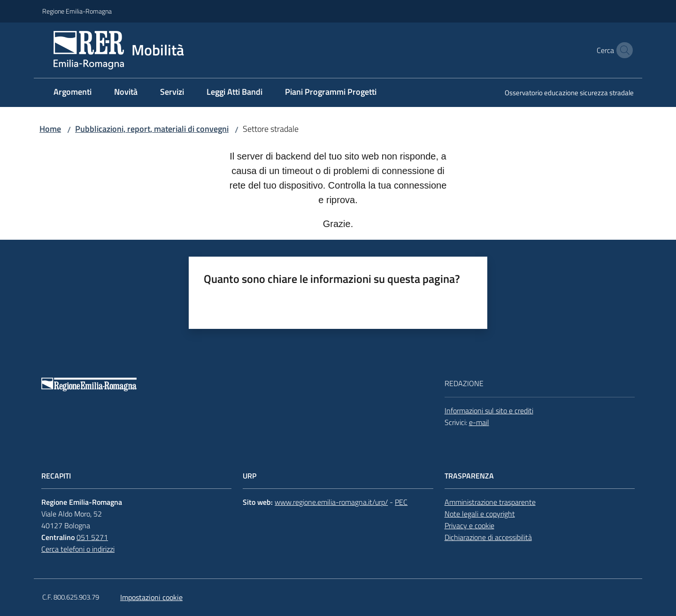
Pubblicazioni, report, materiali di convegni (152, 129)
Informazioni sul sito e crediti (489, 411)
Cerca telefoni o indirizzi (78, 549)
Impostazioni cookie (151, 597)
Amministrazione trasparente (490, 502)
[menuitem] (73, 93)
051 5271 (92, 537)
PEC (401, 502)
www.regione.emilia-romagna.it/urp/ (331, 502)
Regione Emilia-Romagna (77, 11)
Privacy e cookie (469, 525)
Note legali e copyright (480, 514)
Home (50, 129)
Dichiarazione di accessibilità (488, 537)
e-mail (479, 422)
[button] (622, 50)
